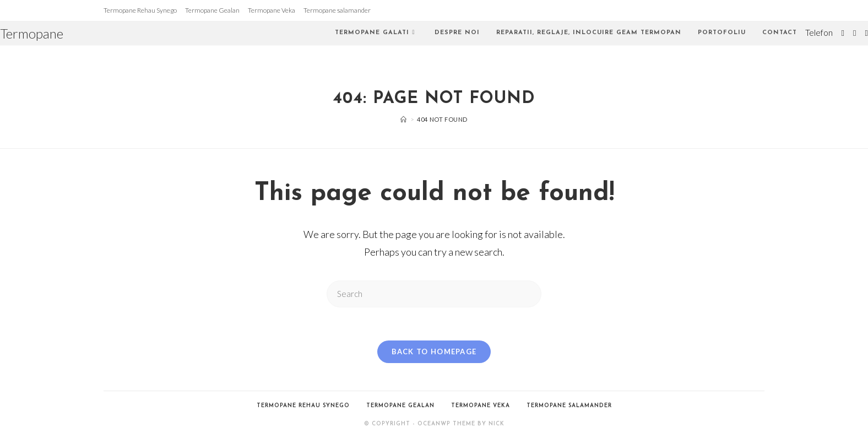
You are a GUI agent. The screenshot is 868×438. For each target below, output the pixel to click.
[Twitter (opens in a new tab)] (843, 33)
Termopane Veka (272, 10)
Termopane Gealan (212, 10)
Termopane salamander (337, 10)
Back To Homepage (434, 352)
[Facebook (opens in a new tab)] (855, 33)
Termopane (32, 33)
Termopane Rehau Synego (140, 10)
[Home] (404, 119)
